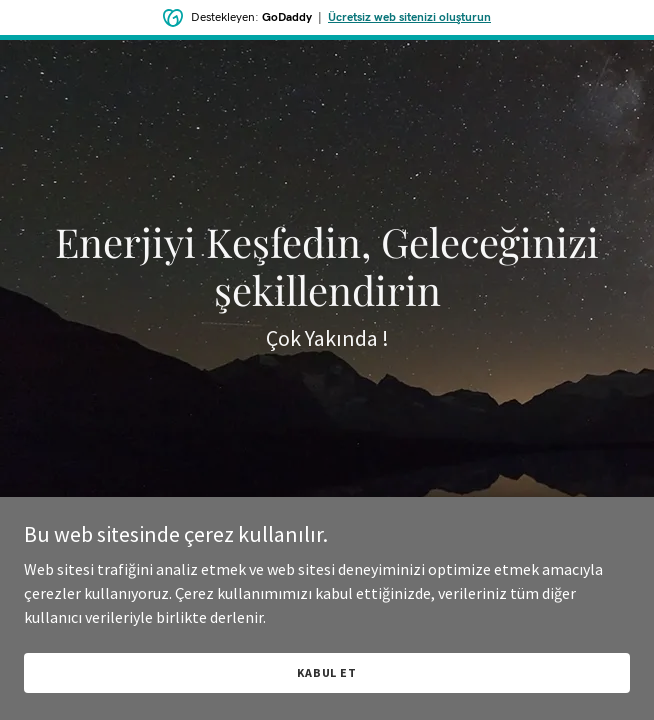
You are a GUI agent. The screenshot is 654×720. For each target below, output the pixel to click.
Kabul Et (327, 672)
